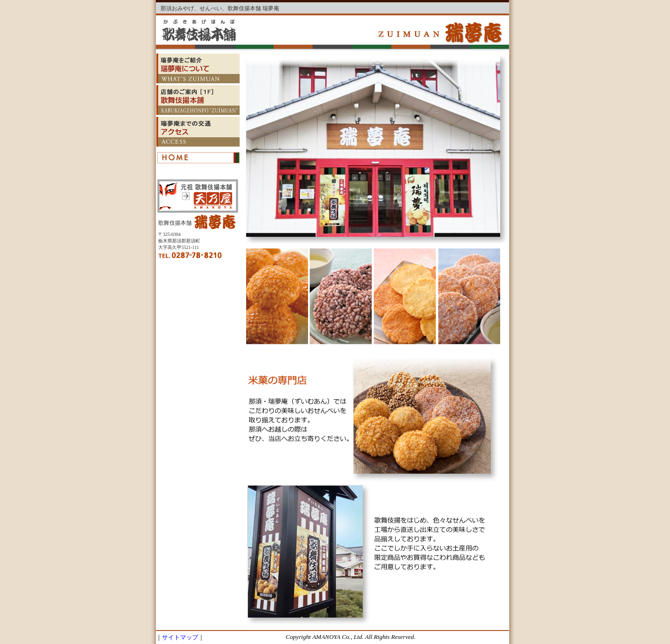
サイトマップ (180, 637)
